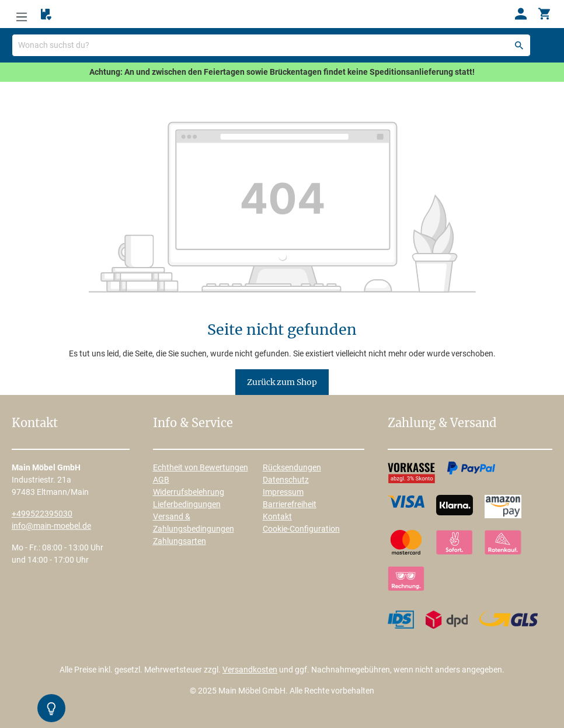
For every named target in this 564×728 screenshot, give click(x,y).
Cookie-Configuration (301, 529)
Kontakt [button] (35, 424)
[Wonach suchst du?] (271, 45)
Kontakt (277, 516)
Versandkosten (250, 670)
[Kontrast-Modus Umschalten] (51, 708)
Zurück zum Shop (282, 382)
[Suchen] (519, 45)
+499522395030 (42, 514)
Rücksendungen (292, 467)
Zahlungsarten (180, 541)
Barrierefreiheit (290, 504)
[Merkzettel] (46, 15)
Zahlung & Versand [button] (442, 424)
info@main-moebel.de (51, 526)
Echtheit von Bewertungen (201, 467)
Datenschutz (286, 480)
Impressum (283, 492)
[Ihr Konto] (521, 14)
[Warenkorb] (544, 14)
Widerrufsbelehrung (189, 492)
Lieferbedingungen (187, 504)
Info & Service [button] (193, 424)
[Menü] (22, 14)
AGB (161, 480)
